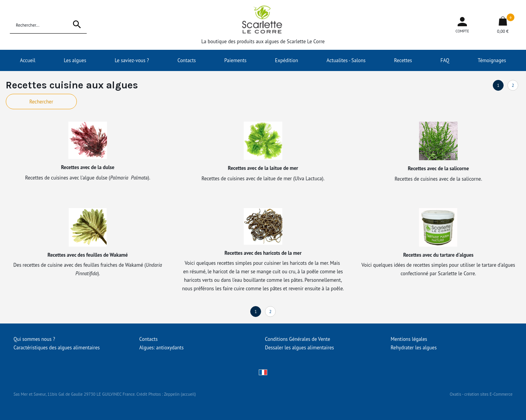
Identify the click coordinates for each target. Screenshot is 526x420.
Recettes (403, 60)
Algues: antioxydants (162, 348)
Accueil (28, 60)
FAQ (445, 60)
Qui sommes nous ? (34, 339)
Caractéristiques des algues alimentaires (57, 348)
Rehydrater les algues (414, 348)
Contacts (187, 60)
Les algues (75, 60)
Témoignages (492, 60)
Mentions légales (409, 339)
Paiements (236, 60)
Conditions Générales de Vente (298, 339)
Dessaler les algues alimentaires (299, 348)
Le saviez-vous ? (132, 60)
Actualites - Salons (346, 60)
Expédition (287, 60)
